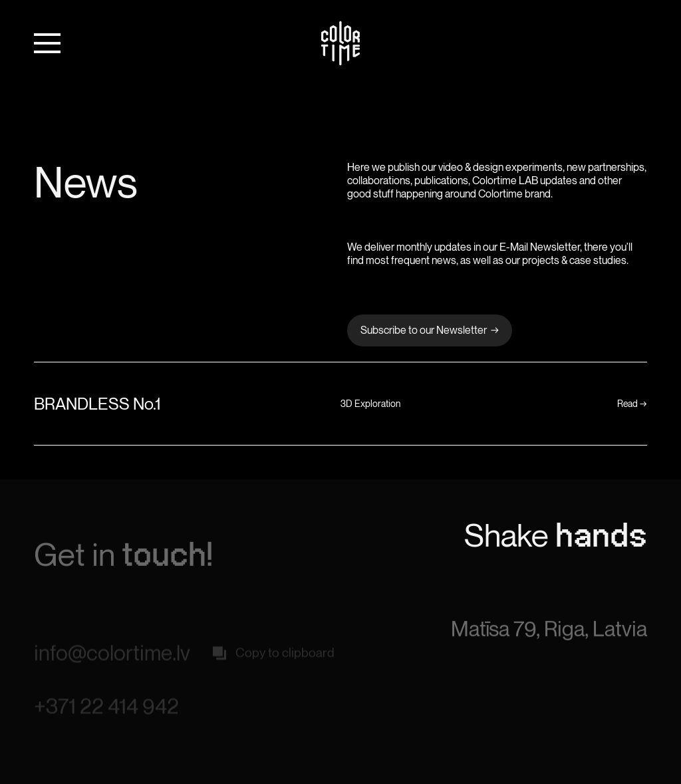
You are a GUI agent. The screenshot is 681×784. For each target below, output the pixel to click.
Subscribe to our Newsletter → (430, 330)
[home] (340, 43)
